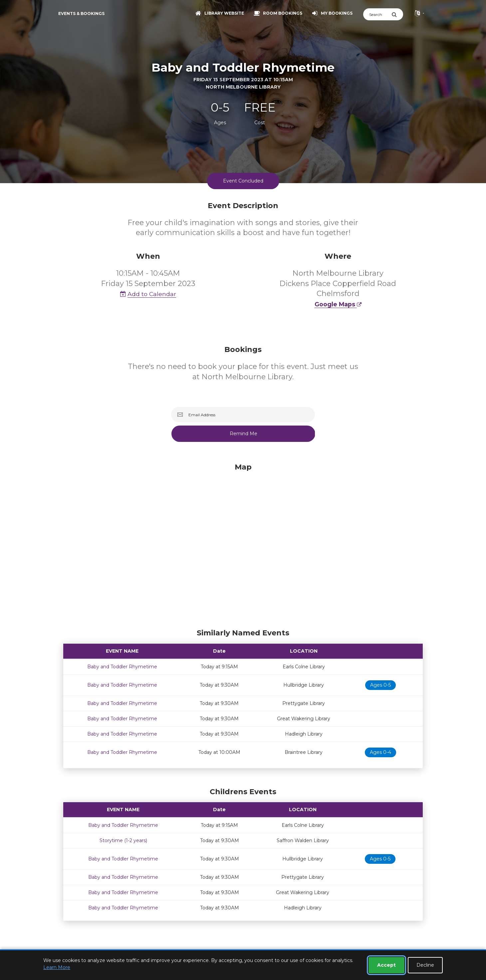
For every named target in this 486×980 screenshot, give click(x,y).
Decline (425, 965)
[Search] (377, 14)
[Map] (243, 544)
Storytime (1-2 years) (123, 840)
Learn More (57, 967)
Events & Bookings (81, 13)
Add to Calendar (148, 294)
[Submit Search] (397, 14)
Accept (386, 965)
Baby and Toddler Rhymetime (122, 667)
